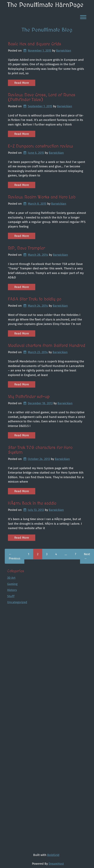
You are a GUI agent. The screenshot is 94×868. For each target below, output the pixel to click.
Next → (87, 556)
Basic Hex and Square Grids (35, 44)
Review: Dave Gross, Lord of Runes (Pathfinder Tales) (42, 97)
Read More (22, 83)
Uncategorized (17, 602)
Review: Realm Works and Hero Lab (42, 197)
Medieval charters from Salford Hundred (47, 346)
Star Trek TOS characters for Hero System (40, 450)
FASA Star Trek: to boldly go (35, 299)
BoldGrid (53, 855)
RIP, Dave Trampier (26, 248)
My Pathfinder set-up (29, 397)
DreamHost (56, 864)
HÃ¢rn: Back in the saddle (32, 503)
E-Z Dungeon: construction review (40, 146)
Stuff (11, 596)
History (12, 590)
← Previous (15, 556)
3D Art (11, 578)
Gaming (12, 584)
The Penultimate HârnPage (45, 5)
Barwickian (64, 51)
